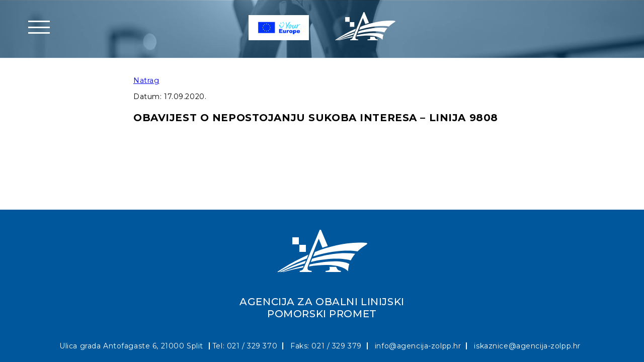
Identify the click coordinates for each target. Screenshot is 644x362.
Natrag (146, 80)
